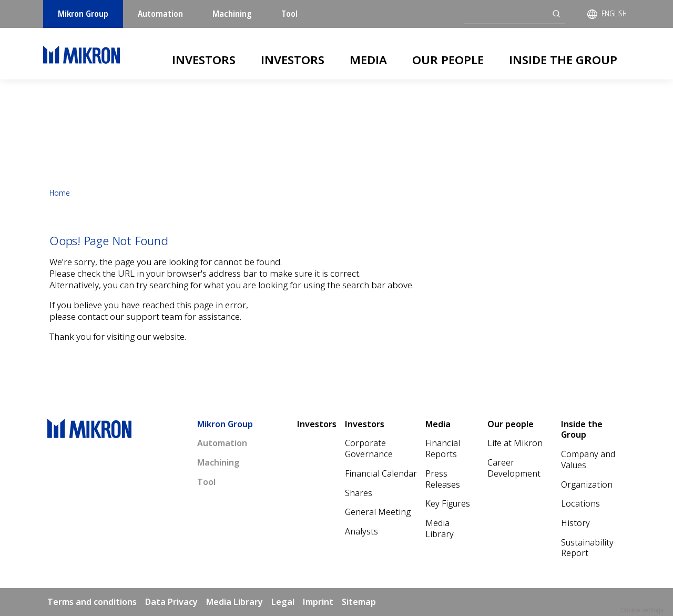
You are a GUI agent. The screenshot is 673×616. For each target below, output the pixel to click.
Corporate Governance (369, 448)
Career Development (514, 468)
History (575, 523)
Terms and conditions (92, 602)
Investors (204, 59)
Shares (359, 493)
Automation (160, 14)
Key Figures (448, 503)
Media (368, 59)
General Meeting (378, 512)
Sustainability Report (587, 548)
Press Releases (443, 479)
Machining (232, 14)
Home (60, 193)
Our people (448, 59)
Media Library (440, 528)
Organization (587, 484)
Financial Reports (443, 448)
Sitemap (359, 602)
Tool (289, 14)
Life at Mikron (515, 443)
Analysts (361, 531)
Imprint (318, 602)
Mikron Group (83, 14)
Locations (580, 503)
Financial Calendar (381, 473)
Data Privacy (171, 602)
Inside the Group (563, 59)
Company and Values (588, 460)
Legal (283, 602)
